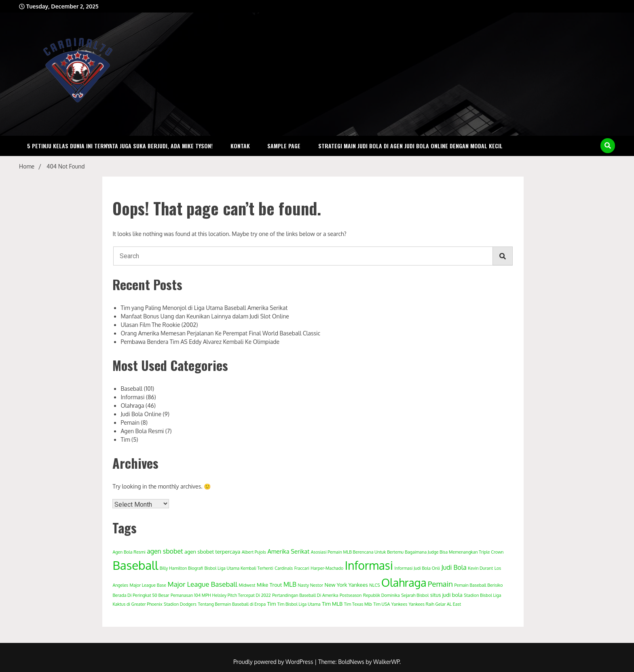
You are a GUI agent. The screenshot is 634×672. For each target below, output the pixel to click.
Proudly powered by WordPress (274, 662)
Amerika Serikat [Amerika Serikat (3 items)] (289, 551)
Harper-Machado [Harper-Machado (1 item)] (327, 568)
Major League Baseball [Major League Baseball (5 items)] (202, 584)
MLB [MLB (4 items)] (290, 584)
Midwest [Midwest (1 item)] (247, 585)
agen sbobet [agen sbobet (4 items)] (165, 551)
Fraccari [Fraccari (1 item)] (302, 568)
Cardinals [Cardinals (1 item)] (284, 568)
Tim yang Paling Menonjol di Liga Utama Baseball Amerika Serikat (204, 308)
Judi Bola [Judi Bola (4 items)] (454, 567)
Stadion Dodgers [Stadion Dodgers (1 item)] (180, 604)
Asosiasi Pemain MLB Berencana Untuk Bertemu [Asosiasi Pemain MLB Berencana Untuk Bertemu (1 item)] (357, 552)
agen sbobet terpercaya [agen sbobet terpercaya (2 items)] (212, 552)
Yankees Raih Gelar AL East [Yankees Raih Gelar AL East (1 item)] (435, 604)
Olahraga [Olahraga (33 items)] (404, 582)
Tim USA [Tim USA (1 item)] (381, 604)
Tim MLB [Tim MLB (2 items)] (332, 604)
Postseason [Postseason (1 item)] (351, 595)
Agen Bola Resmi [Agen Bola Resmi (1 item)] (129, 552)
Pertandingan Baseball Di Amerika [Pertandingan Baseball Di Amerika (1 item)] (305, 595)
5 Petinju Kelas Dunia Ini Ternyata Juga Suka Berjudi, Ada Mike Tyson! (120, 146)
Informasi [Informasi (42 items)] (369, 565)
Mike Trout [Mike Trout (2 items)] (269, 585)
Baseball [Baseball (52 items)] (135, 565)
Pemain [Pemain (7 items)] (440, 584)
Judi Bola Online (141, 414)
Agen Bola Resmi (142, 431)
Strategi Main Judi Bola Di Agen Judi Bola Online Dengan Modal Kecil (410, 146)
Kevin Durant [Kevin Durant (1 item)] (480, 568)
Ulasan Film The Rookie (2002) (159, 325)
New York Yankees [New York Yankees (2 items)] (346, 585)
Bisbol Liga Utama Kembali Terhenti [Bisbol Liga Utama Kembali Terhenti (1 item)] (239, 568)
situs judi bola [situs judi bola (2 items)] (446, 595)
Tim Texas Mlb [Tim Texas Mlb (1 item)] (358, 604)
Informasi (132, 397)
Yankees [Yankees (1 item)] (399, 604)
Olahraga (132, 406)
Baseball (131, 389)
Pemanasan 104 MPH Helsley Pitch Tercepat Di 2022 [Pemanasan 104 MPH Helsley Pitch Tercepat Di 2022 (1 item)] (221, 595)
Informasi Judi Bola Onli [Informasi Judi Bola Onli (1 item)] (417, 568)
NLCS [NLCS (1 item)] (374, 585)
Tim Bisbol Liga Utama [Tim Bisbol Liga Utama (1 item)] (299, 604)
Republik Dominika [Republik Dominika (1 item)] (381, 595)
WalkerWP (386, 662)
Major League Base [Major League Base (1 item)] (148, 585)
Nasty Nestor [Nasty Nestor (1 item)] (310, 585)
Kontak (240, 146)
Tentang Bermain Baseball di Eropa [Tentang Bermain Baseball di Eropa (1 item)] (232, 604)
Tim (125, 439)
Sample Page (284, 146)
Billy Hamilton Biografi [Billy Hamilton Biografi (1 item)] (181, 568)
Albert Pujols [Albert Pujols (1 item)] (254, 552)
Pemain (130, 422)
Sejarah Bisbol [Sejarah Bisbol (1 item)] (415, 595)
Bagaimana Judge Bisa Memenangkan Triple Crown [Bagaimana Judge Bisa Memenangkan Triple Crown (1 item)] (454, 552)
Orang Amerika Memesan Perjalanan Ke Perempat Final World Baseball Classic (220, 333)
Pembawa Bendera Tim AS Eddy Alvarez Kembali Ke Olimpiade (200, 342)
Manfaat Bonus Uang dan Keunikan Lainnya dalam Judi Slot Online (205, 316)
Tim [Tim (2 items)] (272, 604)
